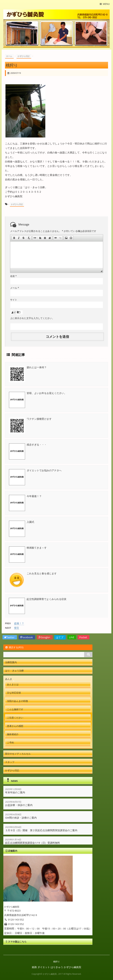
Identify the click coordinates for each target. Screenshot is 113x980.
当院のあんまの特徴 (17, 701)
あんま (9, 679)
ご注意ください (15, 718)
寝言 (17, 628)
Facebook (27, 637)
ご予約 (10, 743)
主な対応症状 (14, 693)
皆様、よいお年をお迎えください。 (47, 393)
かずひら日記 (17, 204)
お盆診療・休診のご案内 (19, 805)
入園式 (30, 522)
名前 (13, 276)
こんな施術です (15, 709)
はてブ (60, 637)
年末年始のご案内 (15, 792)
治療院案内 (11, 662)
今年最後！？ (34, 496)
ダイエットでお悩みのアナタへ (44, 470)
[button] (14, 238)
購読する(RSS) (14, 647)
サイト (14, 300)
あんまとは (13, 684)
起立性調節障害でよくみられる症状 (46, 599)
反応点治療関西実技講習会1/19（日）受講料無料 (32, 843)
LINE (72, 637)
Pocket (84, 637)
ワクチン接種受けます (39, 419)
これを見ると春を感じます (42, 573)
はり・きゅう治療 (14, 671)
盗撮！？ (19, 623)
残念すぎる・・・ (37, 445)
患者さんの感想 (15, 726)
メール (15, 288)
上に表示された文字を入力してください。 (32, 318)
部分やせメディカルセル (18, 754)
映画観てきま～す (37, 548)
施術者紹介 (13, 734)
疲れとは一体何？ (37, 367)
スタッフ (10, 762)
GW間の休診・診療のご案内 (21, 818)
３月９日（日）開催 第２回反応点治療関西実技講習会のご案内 (41, 830)
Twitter (10, 637)
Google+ (45, 637)
